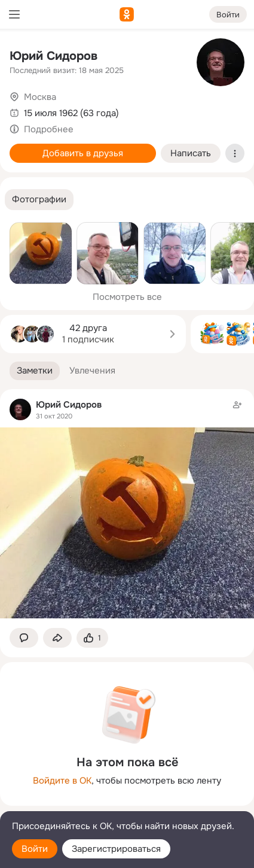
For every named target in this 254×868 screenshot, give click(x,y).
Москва (40, 97)
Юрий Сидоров (53, 56)
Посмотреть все (127, 297)
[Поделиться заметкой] (57, 638)
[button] (39, 200)
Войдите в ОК (62, 781)
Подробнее (49, 129)
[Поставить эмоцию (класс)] (92, 638)
